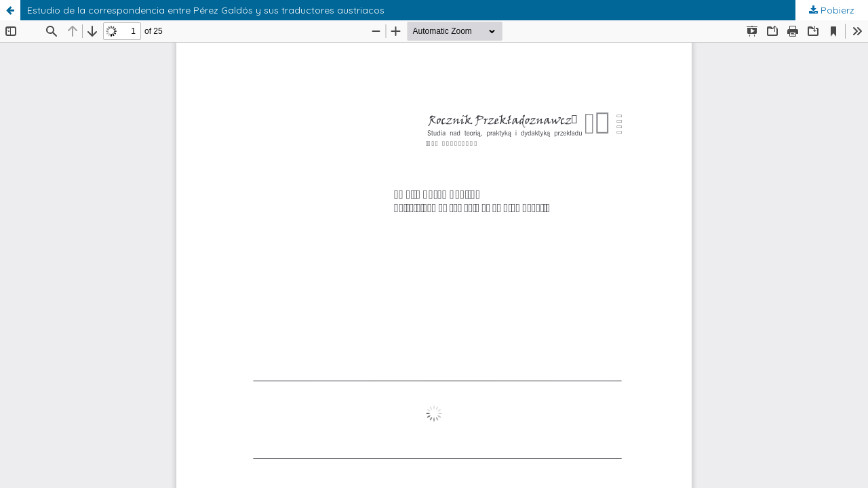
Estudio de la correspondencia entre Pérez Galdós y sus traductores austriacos (206, 10)
